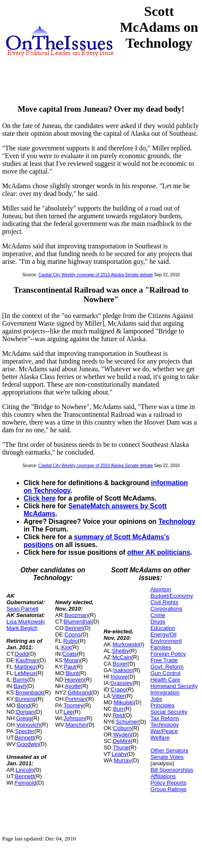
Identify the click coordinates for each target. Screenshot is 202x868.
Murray (122, 760)
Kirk (66, 647)
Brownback (29, 692)
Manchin (76, 725)
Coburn (122, 728)
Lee (68, 712)
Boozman (76, 615)
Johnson (74, 718)
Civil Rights (164, 602)
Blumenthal (78, 622)
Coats (70, 654)
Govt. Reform (167, 667)
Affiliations (163, 776)
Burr (118, 709)
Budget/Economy (172, 596)
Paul (70, 667)
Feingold (26, 783)
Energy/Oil (164, 634)
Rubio (70, 641)
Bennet (74, 628)
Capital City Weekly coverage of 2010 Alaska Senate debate (96, 275)
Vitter (118, 696)
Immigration (165, 692)
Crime (158, 615)
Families (161, 647)
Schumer (127, 722)
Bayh (20, 686)
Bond (24, 705)
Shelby (120, 651)
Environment (166, 641)
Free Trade (164, 660)
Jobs (156, 699)
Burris (20, 680)
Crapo (118, 689)
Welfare (160, 738)
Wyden (122, 735)
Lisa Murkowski (26, 622)
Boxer (120, 664)
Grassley (121, 683)
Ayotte (73, 686)
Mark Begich (22, 628)
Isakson (123, 670)
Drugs (158, 622)
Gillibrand (79, 692)
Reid (118, 715)
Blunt (72, 673)
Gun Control (165, 673)
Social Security (169, 712)
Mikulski (124, 702)
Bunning (25, 699)
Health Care (165, 680)
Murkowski (126, 644)
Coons (73, 634)
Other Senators (169, 750)
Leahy (119, 754)
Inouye (119, 677)
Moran (72, 660)
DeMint (122, 741)
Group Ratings (168, 789)
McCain (122, 657)
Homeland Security (174, 686)
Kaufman (27, 660)
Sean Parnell (22, 609)
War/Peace (164, 731)
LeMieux (25, 673)
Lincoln (25, 770)
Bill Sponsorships (172, 770)
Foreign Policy (168, 654)
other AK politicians (159, 552)
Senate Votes (167, 757)
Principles (162, 705)
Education (163, 628)
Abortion (161, 589)
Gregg (24, 718)
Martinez (25, 667)
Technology (177, 521)
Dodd (22, 654)
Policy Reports (168, 783)
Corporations (166, 609)
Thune (121, 747)
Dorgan (25, 712)
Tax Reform (165, 718)
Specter (25, 731)
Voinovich (28, 725)
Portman (75, 699)
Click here (40, 498)
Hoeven (75, 680)
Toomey (73, 705)
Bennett (25, 738)
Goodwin (28, 744)
